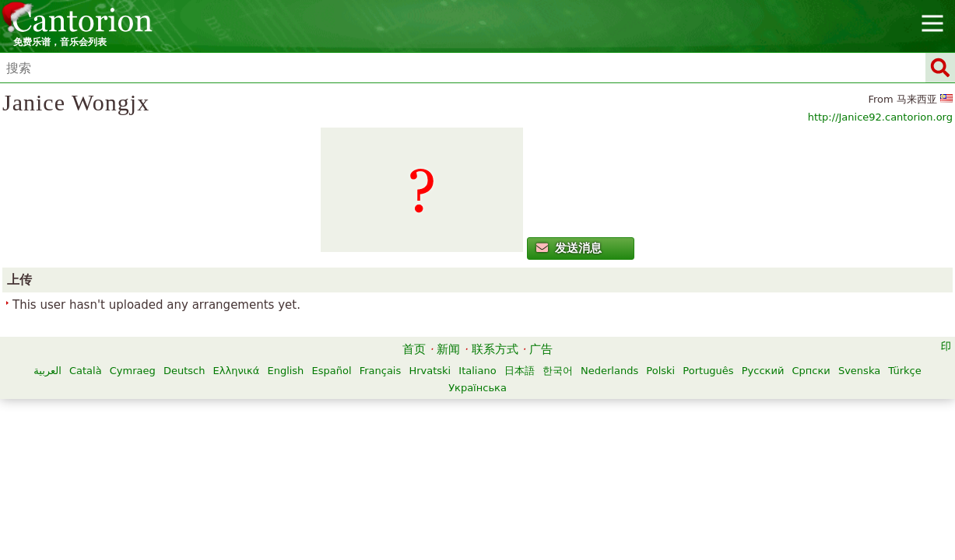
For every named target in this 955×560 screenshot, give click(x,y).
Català (279, 457)
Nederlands (322, 474)
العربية (241, 457)
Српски (523, 474)
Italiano (671, 457)
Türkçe (617, 474)
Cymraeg (326, 457)
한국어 (270, 474)
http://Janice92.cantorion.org (786, 143)
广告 (541, 436)
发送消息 (186, 309)
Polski (373, 474)
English (479, 457)
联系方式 (495, 436)
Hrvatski (623, 457)
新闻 (448, 436)
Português (421, 474)
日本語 (713, 457)
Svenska (572, 474)
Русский (476, 474)
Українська (671, 474)
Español (525, 457)
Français (574, 457)
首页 (414, 436)
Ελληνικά (430, 457)
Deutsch (377, 457)
